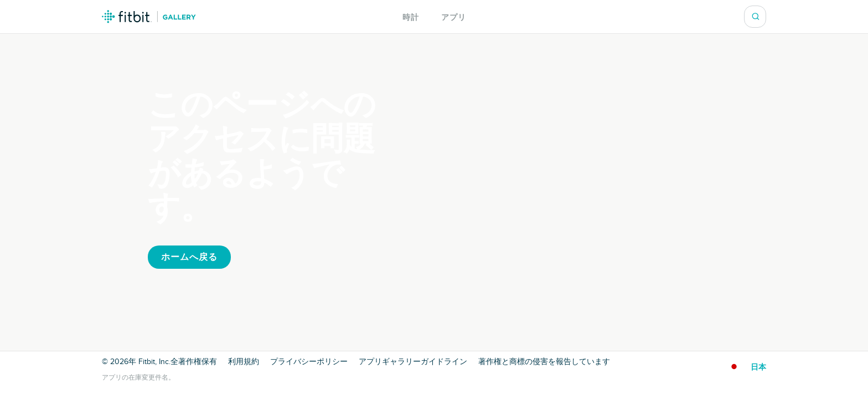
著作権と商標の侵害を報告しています (544, 362)
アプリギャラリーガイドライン (413, 362)
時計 (411, 17)
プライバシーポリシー (309, 362)
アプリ (454, 17)
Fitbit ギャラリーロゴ (149, 17)
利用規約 (244, 362)
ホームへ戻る (189, 257)
